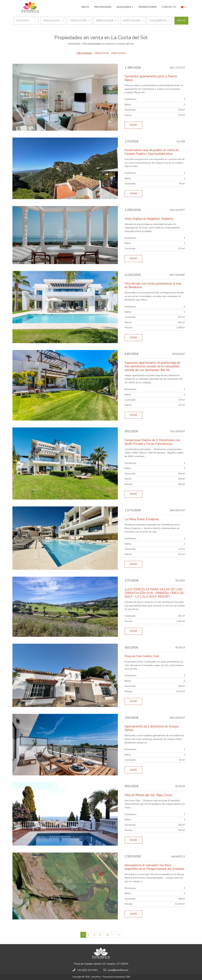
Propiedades (103, 7)
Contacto (169, 7)
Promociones (148, 7)
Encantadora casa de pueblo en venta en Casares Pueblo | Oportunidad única (152, 152)
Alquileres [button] (124, 7)
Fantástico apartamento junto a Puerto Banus (151, 78)
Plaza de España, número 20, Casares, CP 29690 (101, 964)
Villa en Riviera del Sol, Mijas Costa (148, 795)
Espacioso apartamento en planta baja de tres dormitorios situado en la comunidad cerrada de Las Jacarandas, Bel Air (152, 366)
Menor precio (102, 53)
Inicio (85, 7)
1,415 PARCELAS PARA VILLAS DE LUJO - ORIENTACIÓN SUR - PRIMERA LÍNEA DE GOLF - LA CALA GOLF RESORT (155, 593)
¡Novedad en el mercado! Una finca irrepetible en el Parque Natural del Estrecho (154, 867)
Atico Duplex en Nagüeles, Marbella (149, 219)
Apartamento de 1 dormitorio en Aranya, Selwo (152, 728)
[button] (183, 7)
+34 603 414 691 (87, 970)
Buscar (181, 21)
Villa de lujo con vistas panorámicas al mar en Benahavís (153, 285)
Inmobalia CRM (123, 977)
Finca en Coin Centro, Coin (142, 656)
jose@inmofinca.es (118, 970)
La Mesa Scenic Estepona (142, 519)
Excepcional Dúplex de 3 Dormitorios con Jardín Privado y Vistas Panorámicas (152, 442)
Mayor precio (118, 53)
